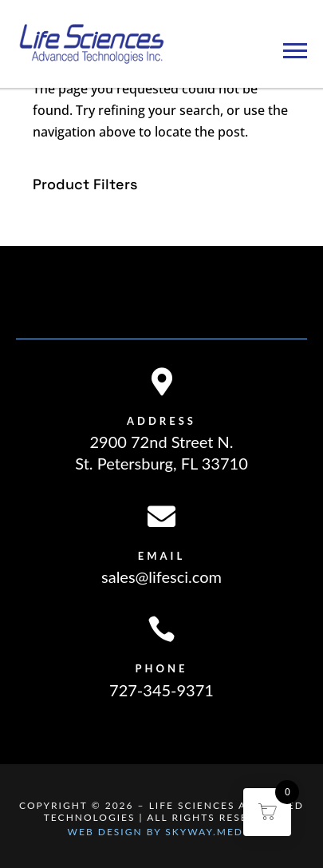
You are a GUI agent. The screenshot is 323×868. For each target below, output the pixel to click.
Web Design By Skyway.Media (162, 832)
